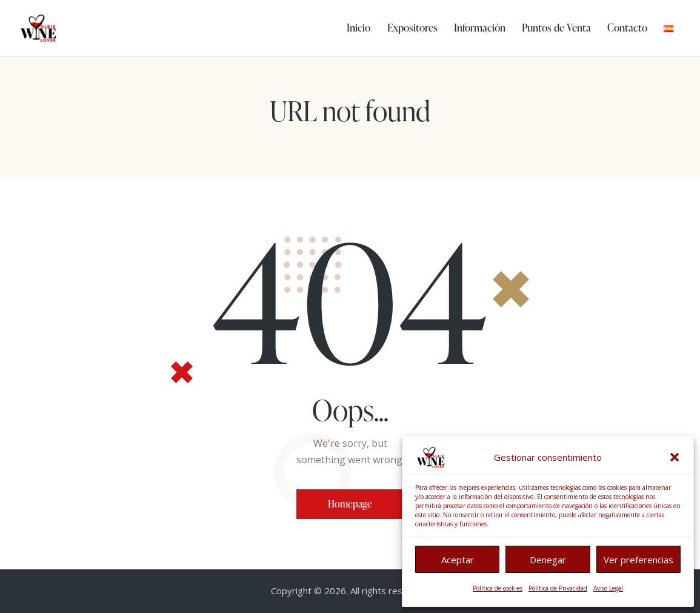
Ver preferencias (638, 560)
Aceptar (458, 560)
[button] (675, 457)
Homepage (350, 504)
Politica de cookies (498, 588)
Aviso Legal (608, 588)
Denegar (548, 560)
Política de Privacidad (558, 588)
